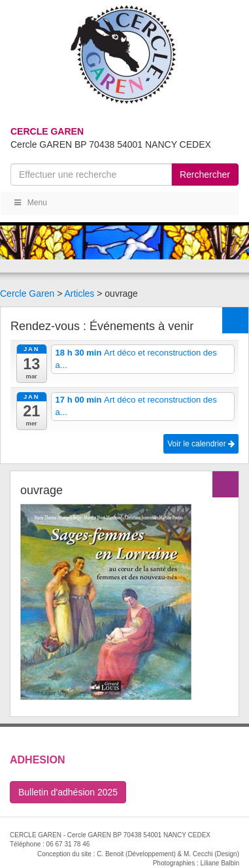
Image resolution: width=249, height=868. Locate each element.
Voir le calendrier (201, 444)
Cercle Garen (27, 293)
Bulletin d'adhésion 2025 (68, 792)
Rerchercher (205, 175)
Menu (30, 203)
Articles (79, 293)
